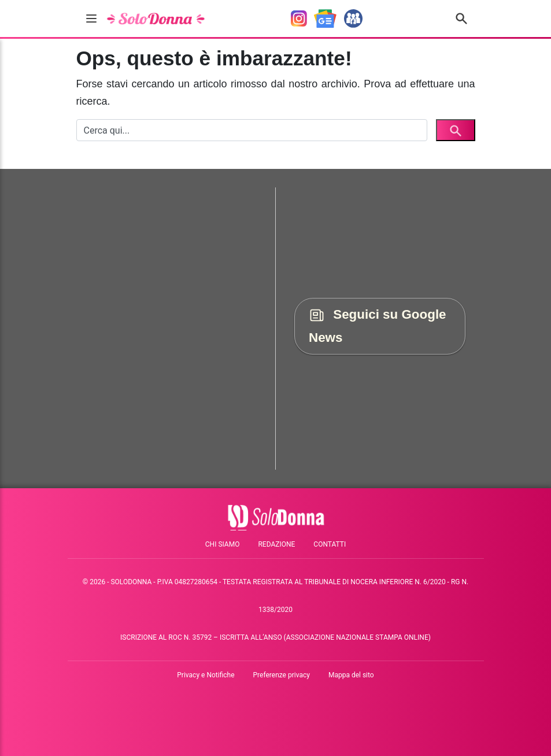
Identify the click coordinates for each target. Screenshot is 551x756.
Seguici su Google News (378, 326)
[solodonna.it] (156, 19)
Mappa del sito (351, 675)
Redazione (276, 544)
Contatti (330, 544)
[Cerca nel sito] (461, 19)
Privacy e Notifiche (206, 675)
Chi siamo (223, 544)
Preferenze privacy (282, 675)
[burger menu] (91, 19)
